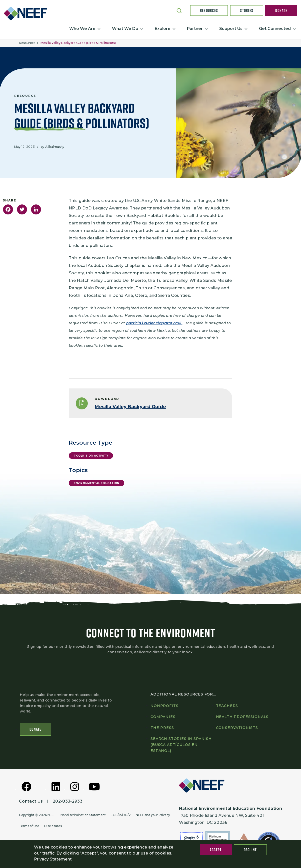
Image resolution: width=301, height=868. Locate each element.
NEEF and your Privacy (153, 816)
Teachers (227, 707)
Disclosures (53, 827)
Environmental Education (96, 483)
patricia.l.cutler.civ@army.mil (154, 323)
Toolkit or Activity (91, 456)
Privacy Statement (53, 859)
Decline (250, 850)
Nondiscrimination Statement (83, 816)
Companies (163, 718)
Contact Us (31, 802)
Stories (247, 10)
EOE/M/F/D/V (121, 816)
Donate (281, 10)
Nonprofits (164, 707)
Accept (216, 850)
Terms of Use (29, 827)
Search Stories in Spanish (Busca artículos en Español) (181, 746)
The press (162, 729)
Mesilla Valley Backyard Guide (130, 407)
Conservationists (237, 729)
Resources (209, 10)
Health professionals (242, 718)
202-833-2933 (68, 802)
